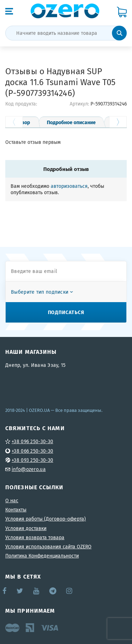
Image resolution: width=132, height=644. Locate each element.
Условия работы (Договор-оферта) (46, 519)
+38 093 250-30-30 (32, 460)
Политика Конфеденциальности (42, 556)
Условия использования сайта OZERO (48, 547)
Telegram (53, 591)
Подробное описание (71, 122)
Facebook (5, 591)
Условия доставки (26, 528)
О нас (12, 500)
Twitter (20, 591)
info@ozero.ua (29, 469)
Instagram (70, 591)
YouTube (36, 591)
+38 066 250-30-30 (32, 451)
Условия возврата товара (35, 537)
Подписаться (66, 312)
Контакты (16, 510)
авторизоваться (69, 186)
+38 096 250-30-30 (32, 441)
